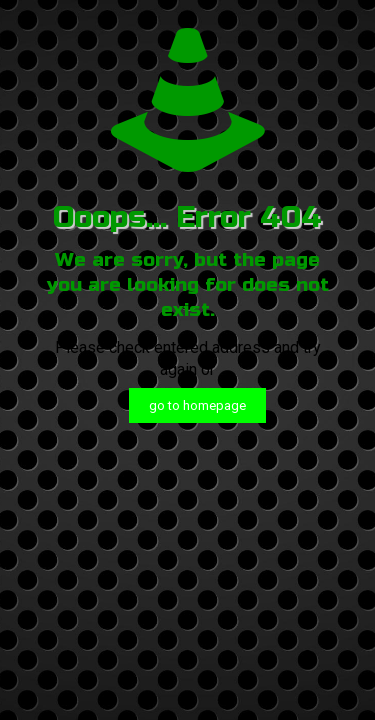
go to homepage (197, 405)
